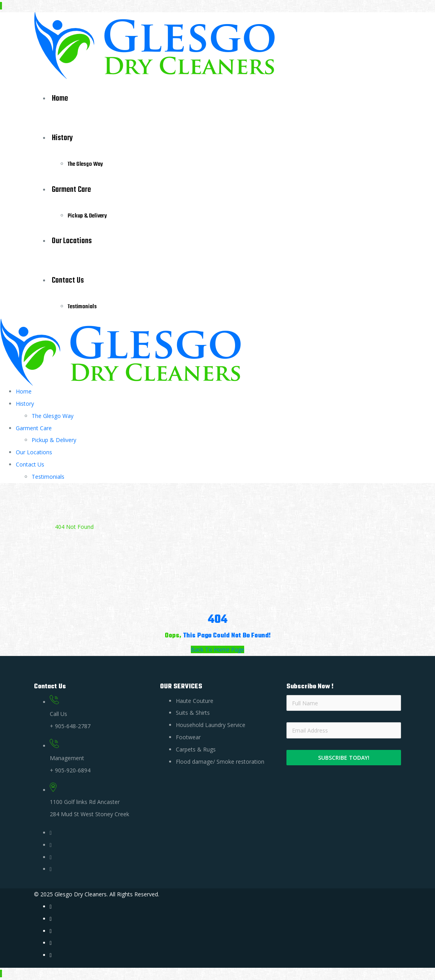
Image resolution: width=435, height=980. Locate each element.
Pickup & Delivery (87, 216)
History (62, 138)
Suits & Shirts (193, 713)
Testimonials (82, 307)
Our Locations (72, 241)
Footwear (188, 737)
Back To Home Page (217, 649)
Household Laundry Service (211, 725)
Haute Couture (195, 701)
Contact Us (68, 280)
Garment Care (71, 190)
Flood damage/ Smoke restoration (220, 762)
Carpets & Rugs (196, 749)
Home (60, 98)
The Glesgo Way (85, 164)
